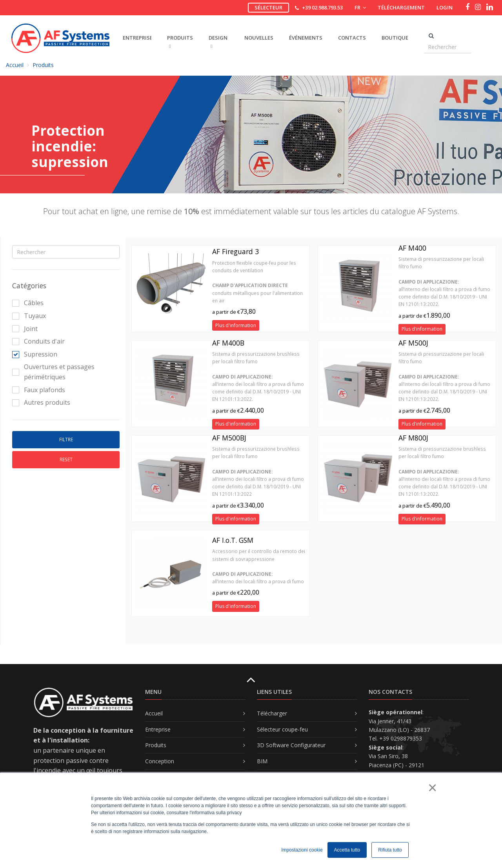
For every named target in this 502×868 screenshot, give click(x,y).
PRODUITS (180, 41)
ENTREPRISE (137, 38)
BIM (262, 761)
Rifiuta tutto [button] (390, 850)
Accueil (15, 65)
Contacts (352, 38)
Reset (66, 459)
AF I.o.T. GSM (233, 540)
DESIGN (218, 41)
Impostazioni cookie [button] (302, 850)
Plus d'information (236, 325)
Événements (306, 38)
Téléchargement (401, 7)
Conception (160, 761)
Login (445, 7)
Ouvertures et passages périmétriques (53, 372)
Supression (35, 354)
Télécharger (272, 713)
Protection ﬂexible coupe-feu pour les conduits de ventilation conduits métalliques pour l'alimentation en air (257, 282)
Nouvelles (259, 38)
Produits (43, 65)
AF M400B (228, 343)
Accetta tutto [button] (347, 850)
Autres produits (41, 402)
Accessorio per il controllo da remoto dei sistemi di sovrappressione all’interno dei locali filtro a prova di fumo (259, 566)
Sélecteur (268, 7)
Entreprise (158, 729)
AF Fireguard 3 (236, 251)
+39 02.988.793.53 (322, 7)
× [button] (432, 788)
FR (360, 7)
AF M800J (413, 438)
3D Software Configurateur (291, 745)
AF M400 (412, 248)
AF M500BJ (229, 438)
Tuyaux (29, 316)
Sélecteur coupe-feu (282, 729)
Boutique (395, 38)
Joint (25, 329)
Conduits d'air (38, 341)
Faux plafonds (39, 390)
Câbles (28, 303)
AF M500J (413, 343)
